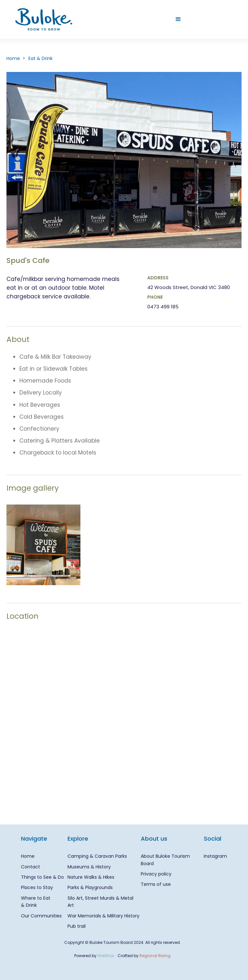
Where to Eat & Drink (36, 902)
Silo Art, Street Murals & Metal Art (100, 902)
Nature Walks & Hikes (91, 877)
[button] (178, 19)
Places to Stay (37, 887)
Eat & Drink (41, 58)
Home (28, 856)
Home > (16, 58)
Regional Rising (155, 956)
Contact (31, 867)
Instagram (215, 856)
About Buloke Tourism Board (165, 860)
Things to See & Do (42, 877)
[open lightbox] (43, 545)
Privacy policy (156, 874)
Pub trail (77, 926)
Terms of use (156, 884)
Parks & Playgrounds (90, 887)
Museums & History (89, 867)
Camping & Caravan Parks (97, 856)
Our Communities (41, 916)
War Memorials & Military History (103, 916)
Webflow (106, 956)
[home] (44, 19)
